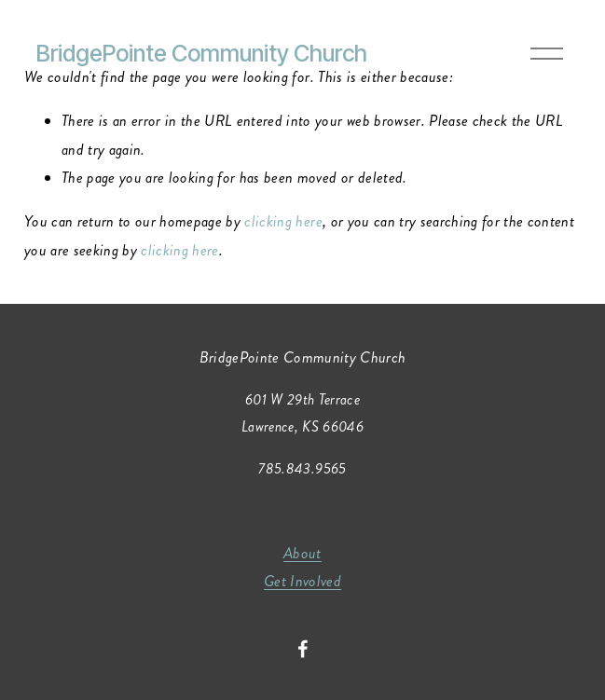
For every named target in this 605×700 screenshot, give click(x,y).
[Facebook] (303, 649)
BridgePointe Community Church (202, 53)
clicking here (283, 221)
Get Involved (302, 581)
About (302, 553)
